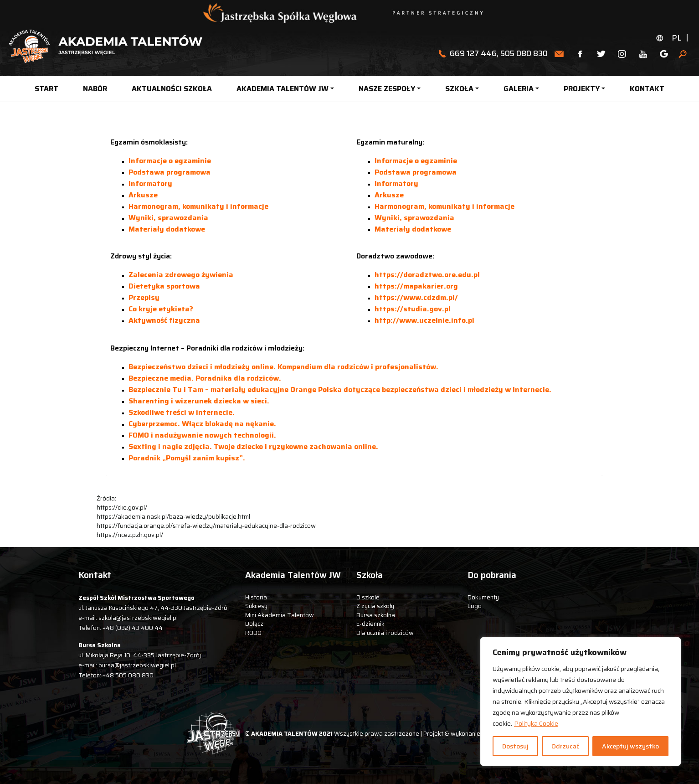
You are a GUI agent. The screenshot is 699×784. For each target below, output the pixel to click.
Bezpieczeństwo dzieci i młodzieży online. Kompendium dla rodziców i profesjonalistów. (283, 367)
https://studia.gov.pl (413, 309)
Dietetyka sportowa (164, 286)
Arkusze (143, 195)
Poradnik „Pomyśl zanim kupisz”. (187, 458)
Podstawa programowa (170, 172)
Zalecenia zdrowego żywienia (181, 275)
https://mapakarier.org (416, 286)
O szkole (368, 597)
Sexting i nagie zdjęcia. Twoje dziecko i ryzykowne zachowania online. (253, 446)
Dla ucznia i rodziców (385, 633)
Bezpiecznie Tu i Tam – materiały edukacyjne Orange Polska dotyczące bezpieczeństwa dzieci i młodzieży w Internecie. (340, 389)
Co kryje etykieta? (161, 309)
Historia (256, 597)
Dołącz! (255, 624)
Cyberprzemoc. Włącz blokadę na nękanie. (202, 424)
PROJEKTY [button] (582, 89)
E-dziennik (370, 624)
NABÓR (95, 89)
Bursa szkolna (376, 615)
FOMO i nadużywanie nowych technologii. (202, 435)
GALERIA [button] (519, 89)
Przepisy (144, 297)
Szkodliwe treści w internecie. (182, 412)
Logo (475, 606)
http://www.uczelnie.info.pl (424, 320)
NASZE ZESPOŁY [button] (387, 89)
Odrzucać (565, 746)
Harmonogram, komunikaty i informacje (198, 206)
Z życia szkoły (375, 606)
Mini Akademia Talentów (280, 615)
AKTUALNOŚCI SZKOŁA (172, 89)
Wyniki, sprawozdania (168, 218)
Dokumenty (483, 597)
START (46, 89)
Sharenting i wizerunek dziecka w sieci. (199, 401)
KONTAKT (647, 89)
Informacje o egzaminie (170, 161)
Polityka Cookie (536, 723)
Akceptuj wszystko (630, 746)
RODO (253, 633)
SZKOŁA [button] (459, 89)
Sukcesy (256, 606)
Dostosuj (515, 746)
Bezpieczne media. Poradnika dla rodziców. (205, 378)
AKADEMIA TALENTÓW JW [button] (283, 89)
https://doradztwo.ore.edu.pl (427, 275)
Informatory (150, 183)
